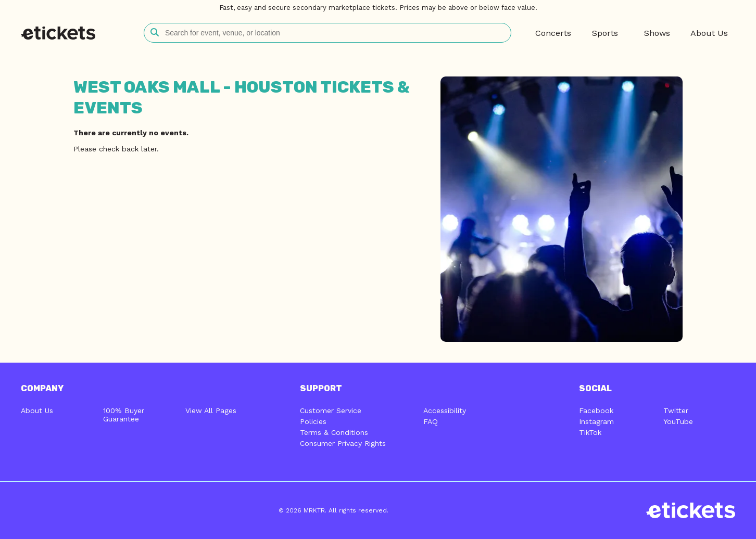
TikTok (590, 432)
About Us (37, 410)
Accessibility (445, 410)
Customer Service (331, 410)
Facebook (596, 410)
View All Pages (211, 410)
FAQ (431, 421)
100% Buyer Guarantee (124, 415)
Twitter (676, 410)
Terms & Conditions (334, 432)
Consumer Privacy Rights (343, 443)
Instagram (596, 421)
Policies (313, 421)
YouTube (678, 421)
